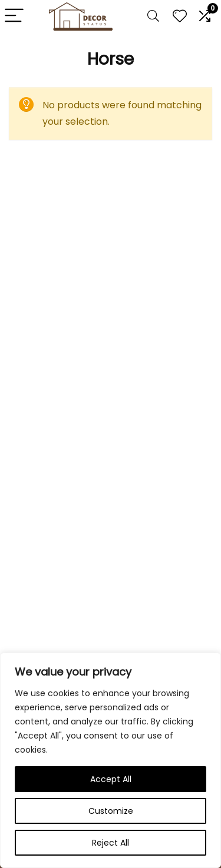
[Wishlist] (180, 16)
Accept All (111, 779)
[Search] (153, 16)
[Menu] (14, 16)
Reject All (111, 843)
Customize (111, 811)
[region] (111, 760)
